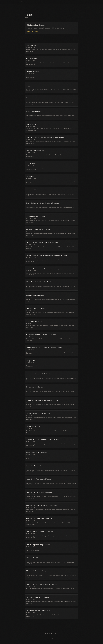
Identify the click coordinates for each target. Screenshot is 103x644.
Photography (72, 2)
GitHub (55, 636)
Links (85, 2)
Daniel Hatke (20, 2)
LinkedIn (50, 636)
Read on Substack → (33, 31)
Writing (64, 2)
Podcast (79, 2)
